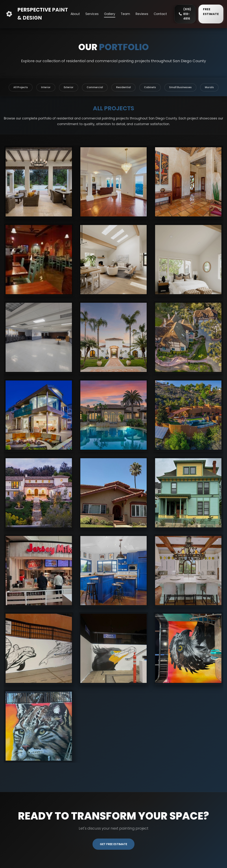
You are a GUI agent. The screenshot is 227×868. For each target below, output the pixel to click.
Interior (46, 87)
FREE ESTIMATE (211, 12)
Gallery (110, 14)
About (75, 14)
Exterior (69, 87)
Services (92, 14)
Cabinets (150, 87)
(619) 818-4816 (185, 14)
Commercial (95, 87)
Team (125, 14)
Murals (209, 87)
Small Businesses (180, 87)
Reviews (142, 14)
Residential (123, 87)
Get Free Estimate (113, 844)
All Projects (21, 87)
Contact (160, 14)
